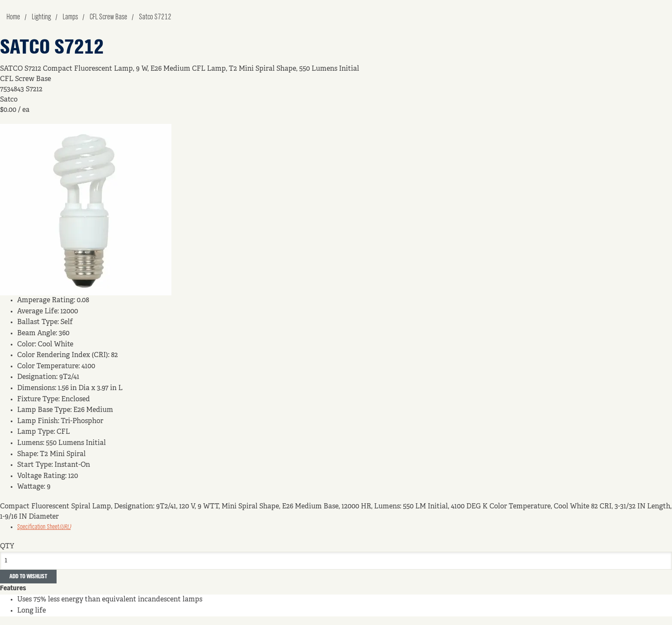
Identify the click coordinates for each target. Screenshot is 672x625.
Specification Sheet (44, 527)
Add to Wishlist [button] (28, 577)
